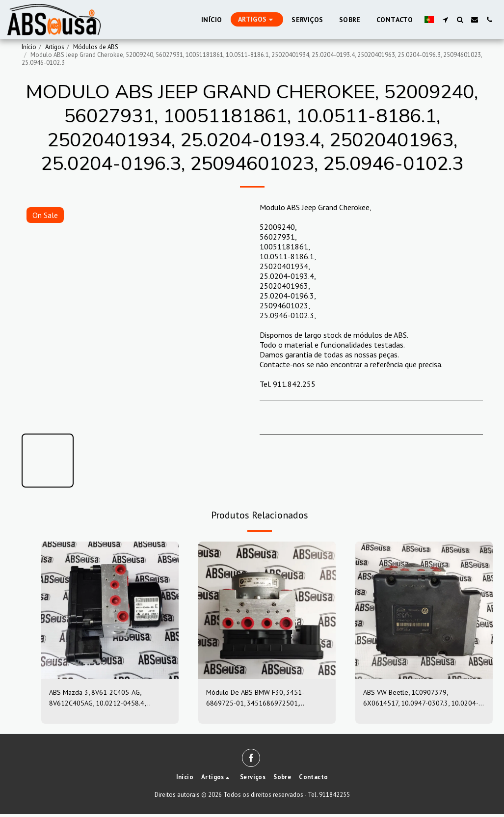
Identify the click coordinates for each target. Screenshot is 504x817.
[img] (110, 610)
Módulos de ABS (96, 47)
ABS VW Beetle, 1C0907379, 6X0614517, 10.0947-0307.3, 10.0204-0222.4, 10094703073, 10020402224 (417, 699)
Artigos (55, 47)
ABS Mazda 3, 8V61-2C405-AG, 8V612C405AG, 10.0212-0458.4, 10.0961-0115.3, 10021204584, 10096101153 (103, 699)
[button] (445, 20)
